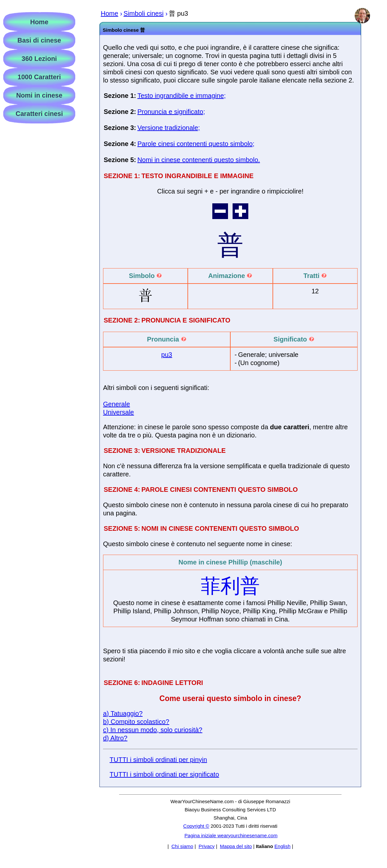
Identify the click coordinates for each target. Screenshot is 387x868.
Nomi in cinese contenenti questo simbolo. (199, 160)
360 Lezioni (39, 59)
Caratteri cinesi (39, 114)
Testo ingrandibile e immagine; (182, 96)
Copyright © (196, 826)
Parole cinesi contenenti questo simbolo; (196, 144)
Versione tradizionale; (169, 128)
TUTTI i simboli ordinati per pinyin (158, 760)
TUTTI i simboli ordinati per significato (164, 774)
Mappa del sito (236, 846)
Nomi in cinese (39, 95)
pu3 (167, 355)
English (282, 846)
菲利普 (230, 586)
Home (39, 22)
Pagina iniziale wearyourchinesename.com (231, 835)
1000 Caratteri (39, 77)
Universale (118, 412)
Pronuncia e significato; (171, 112)
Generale (116, 404)
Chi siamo (182, 846)
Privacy (207, 846)
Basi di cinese (39, 40)
